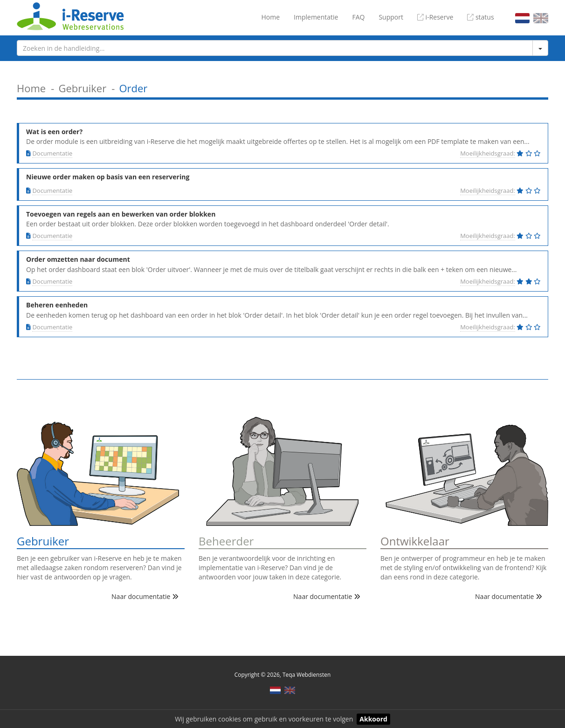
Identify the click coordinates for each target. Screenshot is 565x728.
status (480, 17)
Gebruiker (82, 88)
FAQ (358, 17)
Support (391, 17)
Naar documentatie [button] (145, 596)
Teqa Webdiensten (307, 674)
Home (270, 17)
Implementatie (316, 17)
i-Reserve (435, 17)
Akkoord (373, 719)
